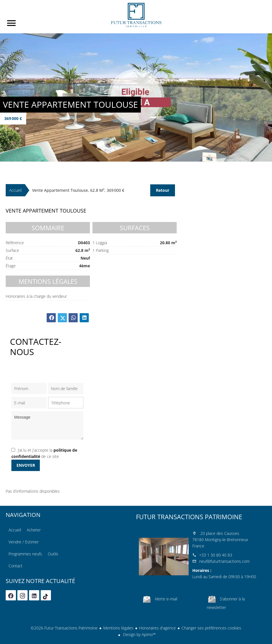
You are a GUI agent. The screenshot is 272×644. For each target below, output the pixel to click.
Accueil (136, 15)
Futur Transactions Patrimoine (189, 517)
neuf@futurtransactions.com (224, 561)
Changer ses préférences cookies (211, 628)
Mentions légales (118, 628)
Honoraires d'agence (157, 628)
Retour (163, 190)
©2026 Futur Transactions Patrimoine (64, 628)
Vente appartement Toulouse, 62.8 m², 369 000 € (78, 190)
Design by (139, 634)
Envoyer (26, 465)
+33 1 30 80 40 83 (216, 555)
